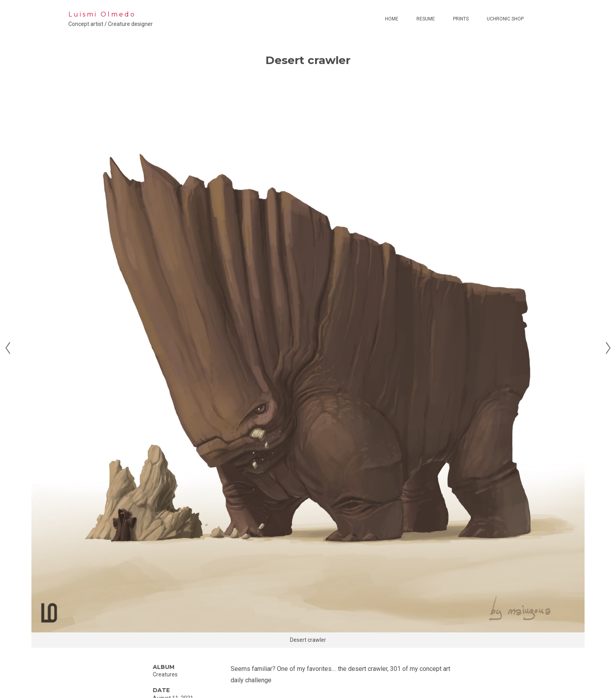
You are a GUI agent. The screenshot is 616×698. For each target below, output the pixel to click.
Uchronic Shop (505, 19)
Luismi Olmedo (102, 14)
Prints (461, 19)
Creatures (165, 674)
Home (392, 19)
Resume (426, 19)
